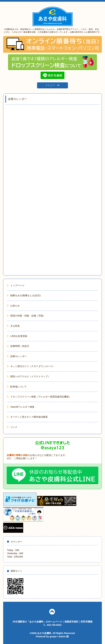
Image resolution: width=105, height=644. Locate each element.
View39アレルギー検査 (21, 407)
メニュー (53, 85)
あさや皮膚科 (44, 633)
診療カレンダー (17, 356)
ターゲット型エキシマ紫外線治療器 (27, 417)
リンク (12, 427)
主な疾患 (13, 326)
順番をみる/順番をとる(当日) (24, 295)
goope (53, 636)
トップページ (16, 285)
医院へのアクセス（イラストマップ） (29, 376)
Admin (62, 636)
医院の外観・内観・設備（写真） (26, 316)
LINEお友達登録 (17, 336)
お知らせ (13, 306)
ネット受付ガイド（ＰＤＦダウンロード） (31, 366)
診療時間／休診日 (18, 346)
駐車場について (17, 387)
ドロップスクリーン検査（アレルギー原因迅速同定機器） (39, 397)
